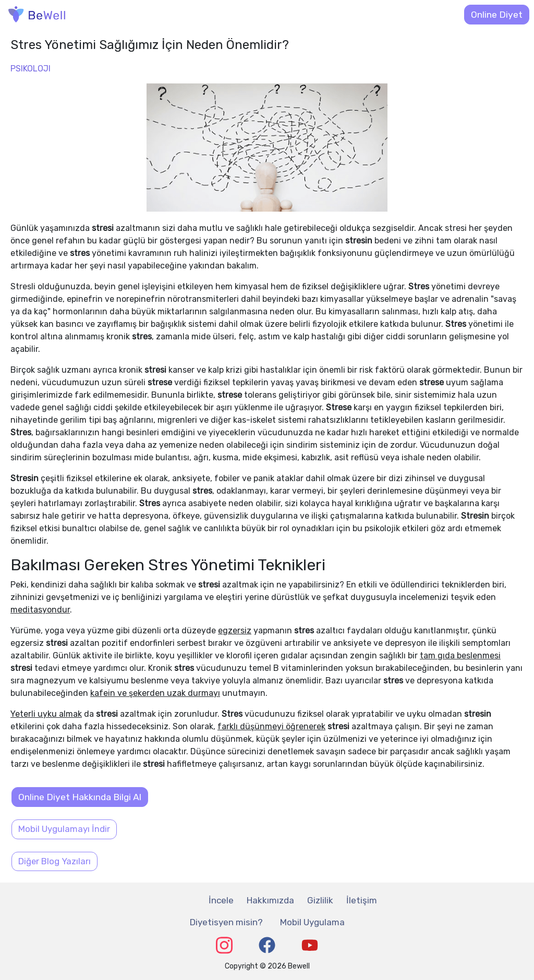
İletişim (362, 900)
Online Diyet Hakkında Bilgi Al (80, 797)
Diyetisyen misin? (226, 922)
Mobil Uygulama (312, 922)
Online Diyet (497, 15)
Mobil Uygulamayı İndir (64, 829)
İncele (221, 900)
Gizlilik (320, 900)
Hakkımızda (270, 900)
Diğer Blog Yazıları (54, 861)
